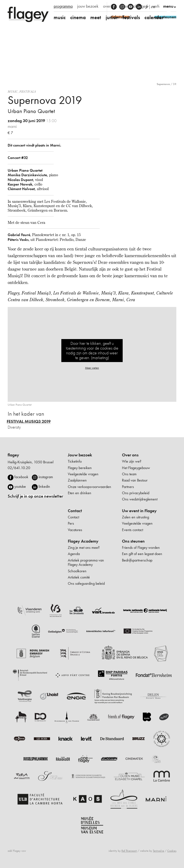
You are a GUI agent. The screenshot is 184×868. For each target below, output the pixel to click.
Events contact (132, 530)
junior (112, 17)
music (60, 17)
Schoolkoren (77, 571)
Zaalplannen (77, 480)
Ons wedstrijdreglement (140, 499)
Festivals (28, 92)
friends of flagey (135, 6)
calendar (154, 17)
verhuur (158, 6)
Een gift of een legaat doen (142, 554)
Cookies (172, 851)
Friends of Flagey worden (141, 547)
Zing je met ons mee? (84, 547)
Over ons (130, 455)
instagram (46, 477)
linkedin (44, 486)
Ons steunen (133, 541)
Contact (75, 511)
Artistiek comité (79, 577)
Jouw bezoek (80, 455)
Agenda (74, 554)
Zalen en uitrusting (135, 517)
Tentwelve (158, 851)
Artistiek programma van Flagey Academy (86, 562)
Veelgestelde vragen (83, 474)
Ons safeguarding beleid (86, 583)
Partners (128, 487)
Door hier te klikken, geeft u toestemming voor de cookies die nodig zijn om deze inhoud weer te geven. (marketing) (92, 350)
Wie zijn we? (132, 461)
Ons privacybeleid (136, 493)
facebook (21, 477)
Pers (71, 523)
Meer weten (92, 368)
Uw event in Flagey (139, 511)
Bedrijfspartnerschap (137, 560)
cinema (78, 17)
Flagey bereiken (80, 468)
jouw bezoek (88, 6)
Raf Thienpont (129, 851)
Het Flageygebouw (136, 468)
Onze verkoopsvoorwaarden (89, 487)
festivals (131, 17)
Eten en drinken (80, 493)
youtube (20, 486)
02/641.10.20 (19, 468)
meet (96, 17)
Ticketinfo (75, 461)
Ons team (129, 474)
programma (63, 6)
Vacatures (75, 530)
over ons (110, 6)
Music (13, 92)
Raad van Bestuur (135, 480)
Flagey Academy (83, 541)
